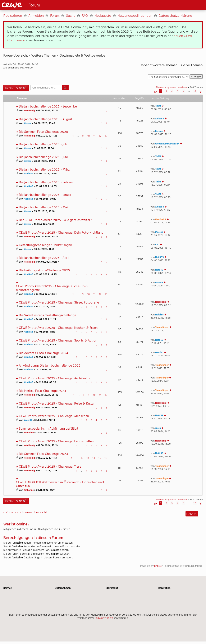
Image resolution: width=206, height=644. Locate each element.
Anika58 (160, 119)
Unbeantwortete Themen (159, 65)
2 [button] (166, 91)
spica (158, 428)
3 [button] (172, 91)
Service (8, 588)
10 (88, 136)
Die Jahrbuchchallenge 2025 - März (44, 170)
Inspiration (164, 588)
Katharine (29, 433)
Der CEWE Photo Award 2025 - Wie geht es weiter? (55, 220)
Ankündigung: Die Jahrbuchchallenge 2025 (50, 366)
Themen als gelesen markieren (172, 87)
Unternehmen (63, 588)
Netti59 (159, 270)
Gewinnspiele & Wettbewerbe (82, 55)
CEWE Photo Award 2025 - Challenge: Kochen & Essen (58, 328)
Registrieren (13, 16)
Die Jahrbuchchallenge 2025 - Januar (45, 195)
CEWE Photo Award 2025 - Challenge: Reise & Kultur (57, 404)
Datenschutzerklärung (175, 16)
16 (106, 458)
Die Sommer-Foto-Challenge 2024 (43, 454)
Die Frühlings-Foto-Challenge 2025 (44, 270)
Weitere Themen (44, 55)
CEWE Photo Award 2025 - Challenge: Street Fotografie (59, 303)
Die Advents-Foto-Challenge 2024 (44, 353)
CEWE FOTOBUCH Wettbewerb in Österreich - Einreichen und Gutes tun (60, 484)
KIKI (157, 245)
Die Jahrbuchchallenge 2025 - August (46, 119)
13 (106, 136)
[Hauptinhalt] (103, 293)
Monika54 (161, 220)
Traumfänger (162, 327)
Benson (159, 131)
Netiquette (103, 16)
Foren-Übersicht (16, 55)
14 (94, 458)
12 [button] (195, 91)
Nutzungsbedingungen (135, 16)
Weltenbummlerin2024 (167, 144)
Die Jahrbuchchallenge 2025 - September (48, 107)
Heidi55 (159, 257)
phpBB (158, 566)
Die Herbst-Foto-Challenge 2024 (42, 391)
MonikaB (28, 174)
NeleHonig (29, 111)
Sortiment (112, 588)
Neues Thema (14, 88)
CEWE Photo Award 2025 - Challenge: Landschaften (56, 441)
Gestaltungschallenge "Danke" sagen (45, 245)
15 (100, 458)
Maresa (28, 123)
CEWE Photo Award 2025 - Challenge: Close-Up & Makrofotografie (52, 288)
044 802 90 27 (104, 618)
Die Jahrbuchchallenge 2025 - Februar (46, 182)
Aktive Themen (192, 65)
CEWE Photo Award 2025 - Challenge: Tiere (50, 467)
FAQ (85, 16)
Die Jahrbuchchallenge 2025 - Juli (43, 144)
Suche (71, 16)
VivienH (28, 420)
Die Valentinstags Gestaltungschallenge (47, 315)
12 (100, 136)
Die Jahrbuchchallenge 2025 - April (44, 258)
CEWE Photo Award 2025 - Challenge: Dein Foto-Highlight (61, 233)
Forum (55, 16)
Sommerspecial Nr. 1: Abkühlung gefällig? (49, 429)
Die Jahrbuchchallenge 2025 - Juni (43, 157)
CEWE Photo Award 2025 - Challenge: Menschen (54, 416)
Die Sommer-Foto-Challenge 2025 (43, 132)
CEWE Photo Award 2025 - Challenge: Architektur (55, 378)
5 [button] (184, 91)
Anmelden (36, 16)
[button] (155, 91)
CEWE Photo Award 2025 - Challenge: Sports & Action (58, 341)
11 (94, 136)
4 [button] (178, 91)
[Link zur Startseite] (46, 5)
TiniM (158, 106)
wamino (159, 352)
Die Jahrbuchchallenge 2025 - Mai (43, 207)
